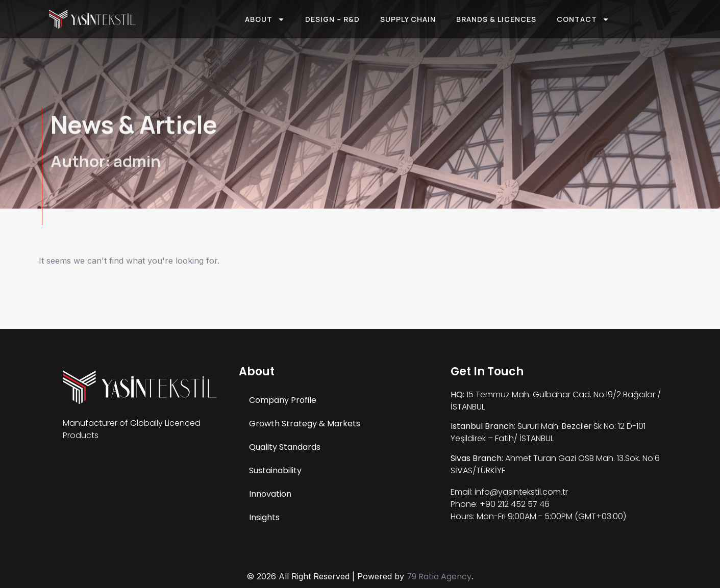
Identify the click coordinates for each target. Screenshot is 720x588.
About (265, 19)
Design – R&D (332, 19)
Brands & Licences (496, 19)
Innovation (270, 494)
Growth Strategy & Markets (305, 424)
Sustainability (275, 470)
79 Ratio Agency (439, 577)
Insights (264, 517)
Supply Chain (408, 19)
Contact (583, 19)
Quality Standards (285, 447)
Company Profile (283, 400)
